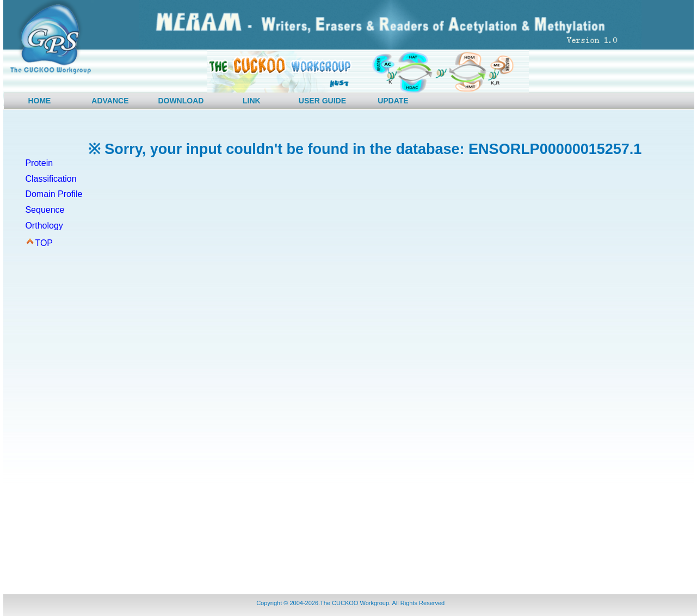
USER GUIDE (322, 101)
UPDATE (393, 101)
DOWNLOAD (181, 101)
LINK (252, 101)
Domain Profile (54, 194)
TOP (44, 243)
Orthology (44, 226)
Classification (51, 179)
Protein (39, 163)
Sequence (45, 210)
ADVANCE (110, 101)
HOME (39, 101)
